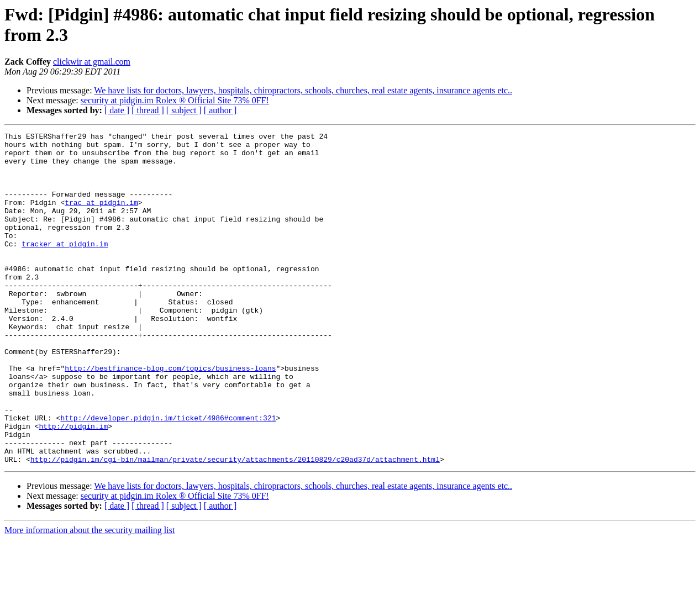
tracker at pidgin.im (65, 267)
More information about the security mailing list (90, 596)
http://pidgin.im (73, 486)
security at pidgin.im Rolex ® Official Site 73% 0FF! (175, 100)
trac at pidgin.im (101, 217)
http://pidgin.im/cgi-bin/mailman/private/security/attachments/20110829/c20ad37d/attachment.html (235, 525)
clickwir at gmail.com (92, 62)
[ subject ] (184, 110)
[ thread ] (148, 110)
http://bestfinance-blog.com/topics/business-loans (170, 416)
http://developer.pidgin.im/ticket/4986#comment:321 (168, 476)
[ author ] (220, 110)
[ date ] (117, 110)
